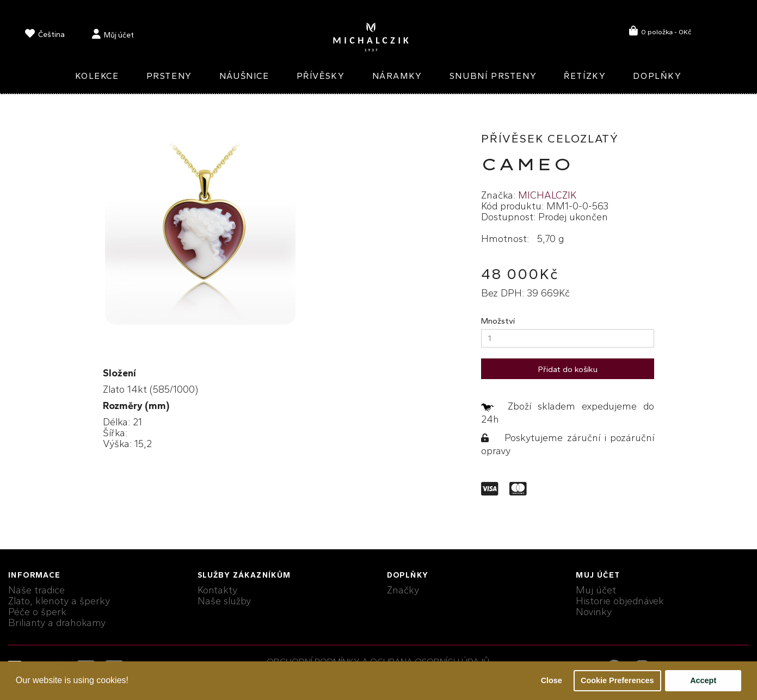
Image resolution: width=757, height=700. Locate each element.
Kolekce (97, 76)
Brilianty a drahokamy (57, 623)
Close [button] (552, 680)
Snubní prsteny (493, 76)
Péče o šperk (37, 612)
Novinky (594, 612)
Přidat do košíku (568, 369)
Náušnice (244, 76)
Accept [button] (703, 680)
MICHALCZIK (547, 195)
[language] (45, 36)
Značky (403, 590)
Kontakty (217, 590)
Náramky (397, 76)
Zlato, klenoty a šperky (59, 601)
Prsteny (169, 76)
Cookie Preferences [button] (617, 680)
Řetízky (585, 76)
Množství (498, 321)
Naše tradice (36, 590)
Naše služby (224, 601)
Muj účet (596, 590)
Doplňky (657, 76)
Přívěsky (321, 76)
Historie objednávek (620, 601)
